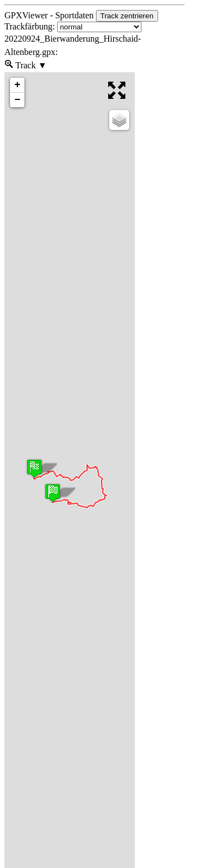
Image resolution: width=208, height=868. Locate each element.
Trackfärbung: (73, 26)
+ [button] (17, 85)
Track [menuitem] (30, 64)
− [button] (17, 100)
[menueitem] (9, 66)
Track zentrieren (127, 16)
